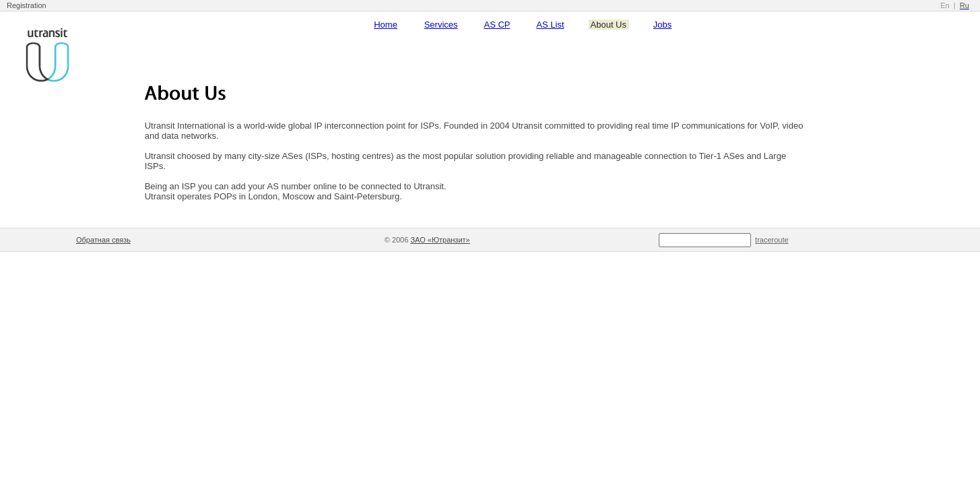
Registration (27, 5)
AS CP (497, 25)
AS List (550, 25)
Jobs (662, 25)
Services (441, 25)
